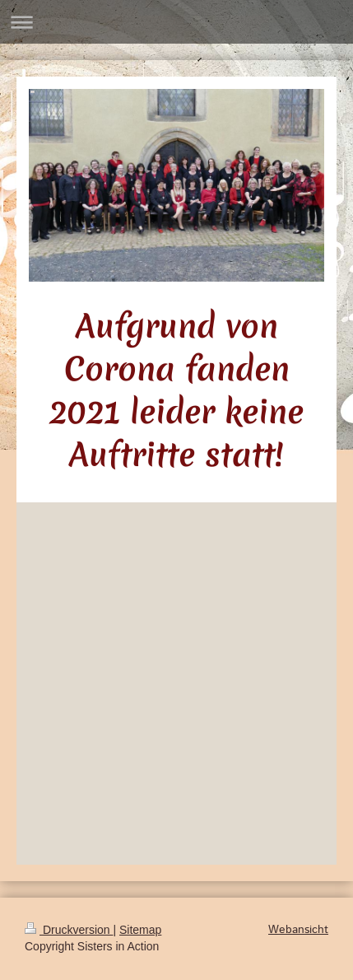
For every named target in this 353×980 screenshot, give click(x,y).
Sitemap (140, 930)
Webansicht (298, 930)
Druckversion (69, 930)
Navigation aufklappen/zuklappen (176, 22)
